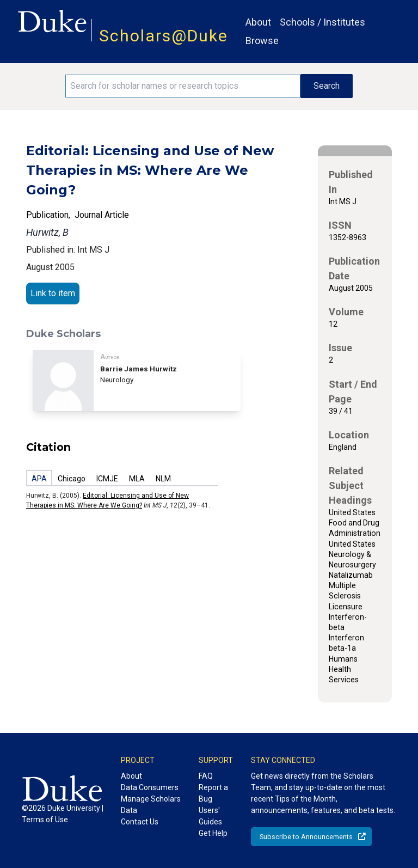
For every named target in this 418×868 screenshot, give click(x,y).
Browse (262, 41)
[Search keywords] (183, 86)
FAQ (206, 776)
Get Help (213, 833)
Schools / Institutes (322, 22)
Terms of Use (45, 820)
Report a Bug (213, 793)
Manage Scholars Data (151, 805)
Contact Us (140, 822)
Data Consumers (150, 787)
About (258, 22)
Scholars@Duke (164, 36)
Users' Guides (210, 816)
